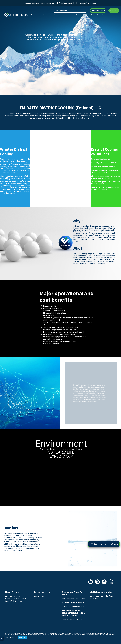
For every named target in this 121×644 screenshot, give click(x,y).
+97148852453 (40, 596)
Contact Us (101, 15)
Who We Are (34, 15)
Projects (42, 15)
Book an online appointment (106, 544)
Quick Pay (114, 11)
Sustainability (80, 15)
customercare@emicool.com (73, 599)
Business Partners (68, 15)
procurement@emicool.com (73, 607)
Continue (22, 638)
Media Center (91, 15)
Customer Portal (98, 11)
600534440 (95, 596)
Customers (57, 15)
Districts (49, 15)
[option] (60, 47)
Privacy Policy (10, 638)
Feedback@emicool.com (72, 619)
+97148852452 (44, 592)
